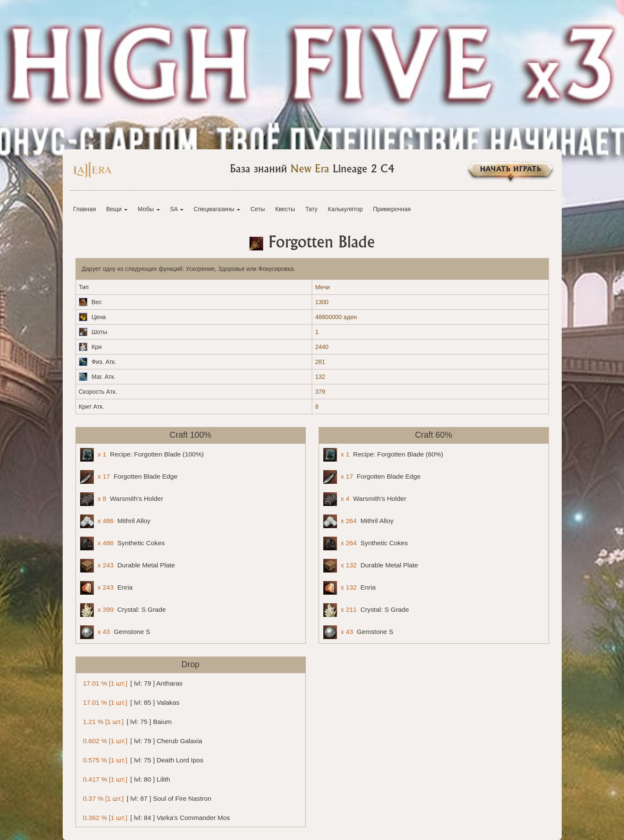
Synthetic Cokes (123, 544)
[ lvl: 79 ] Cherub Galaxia (141, 740)
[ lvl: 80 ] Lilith (125, 779)
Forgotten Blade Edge (129, 477)
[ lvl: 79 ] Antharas (131, 683)
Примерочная (392, 209)
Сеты (258, 209)
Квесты (285, 209)
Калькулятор (345, 209)
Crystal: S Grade (123, 610)
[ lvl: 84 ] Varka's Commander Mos (155, 817)
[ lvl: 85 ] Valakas (130, 702)
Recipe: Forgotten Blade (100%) (142, 455)
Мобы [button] (149, 209)
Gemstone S (115, 632)
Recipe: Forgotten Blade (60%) (383, 455)
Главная (85, 209)
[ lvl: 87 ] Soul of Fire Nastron (146, 798)
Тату (312, 209)
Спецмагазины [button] (217, 209)
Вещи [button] (117, 209)
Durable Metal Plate (128, 566)
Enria (106, 588)
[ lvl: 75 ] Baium (126, 721)
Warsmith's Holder (122, 499)
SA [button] (177, 209)
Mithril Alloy (115, 521)
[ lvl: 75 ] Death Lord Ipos (142, 760)
